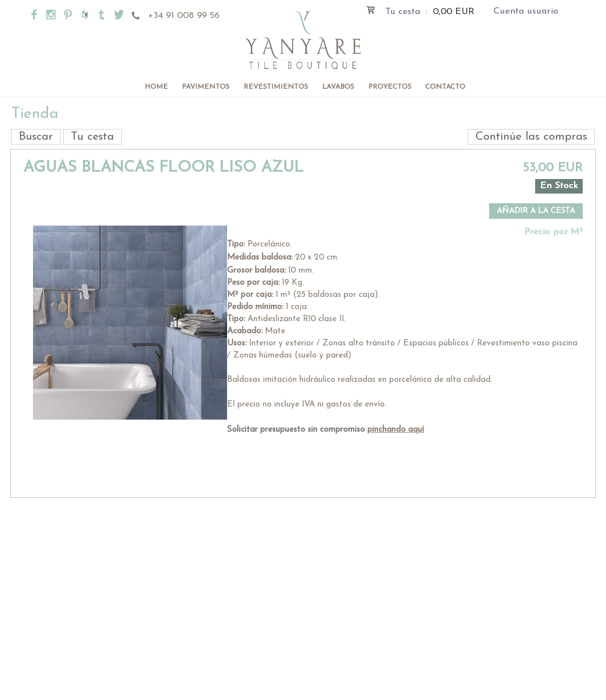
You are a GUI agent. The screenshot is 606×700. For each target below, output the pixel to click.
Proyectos (390, 87)
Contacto (445, 87)
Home (156, 87)
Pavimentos (206, 87)
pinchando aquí (396, 430)
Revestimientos (276, 87)
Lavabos (338, 87)
